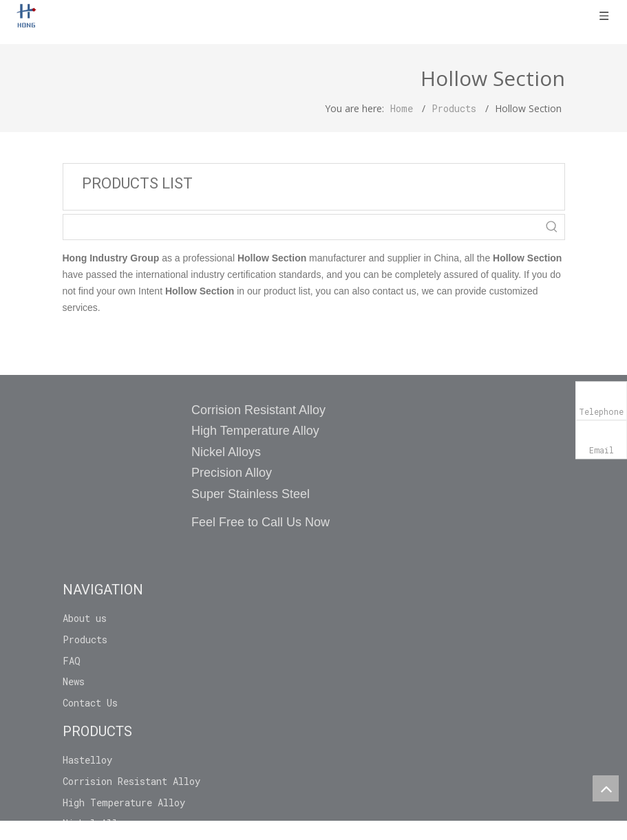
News (74, 681)
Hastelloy (87, 760)
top (606, 788)
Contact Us (90, 703)
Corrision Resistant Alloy (131, 781)
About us (85, 618)
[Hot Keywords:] (552, 227)
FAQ (72, 661)
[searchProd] (301, 227)
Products (85, 639)
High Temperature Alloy (124, 803)
